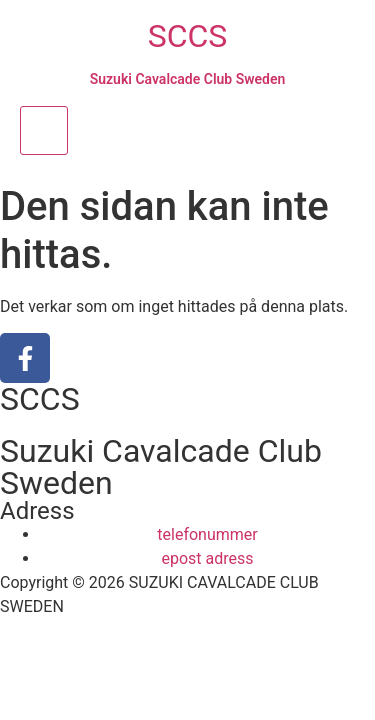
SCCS (188, 36)
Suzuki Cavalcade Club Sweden (188, 79)
